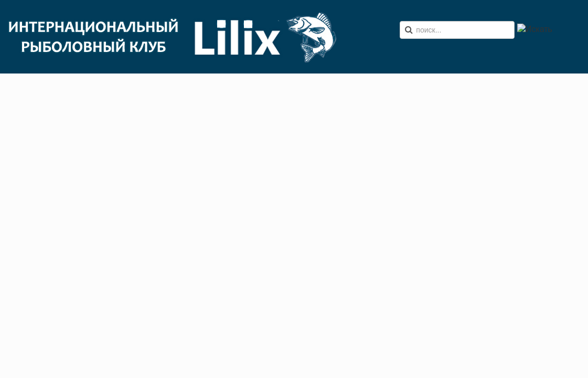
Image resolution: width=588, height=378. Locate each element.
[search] (457, 30)
